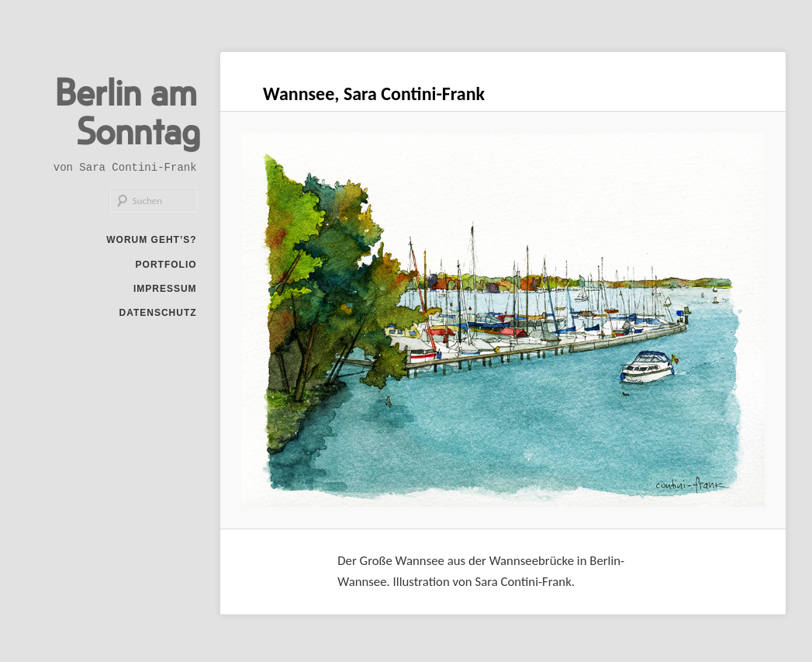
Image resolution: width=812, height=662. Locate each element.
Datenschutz (157, 313)
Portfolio (166, 265)
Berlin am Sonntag (128, 110)
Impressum (165, 289)
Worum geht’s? (151, 240)
